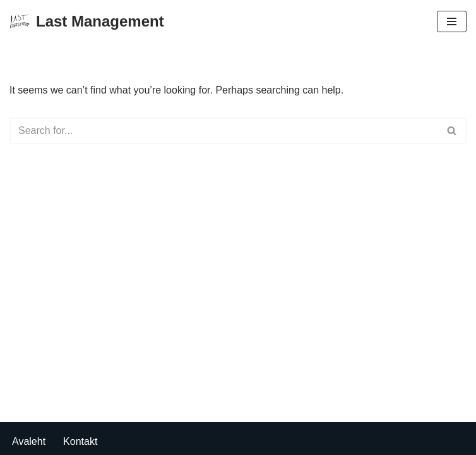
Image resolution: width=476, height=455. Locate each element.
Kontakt (80, 441)
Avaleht (29, 441)
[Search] (224, 131)
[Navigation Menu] (452, 21)
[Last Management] (87, 22)
